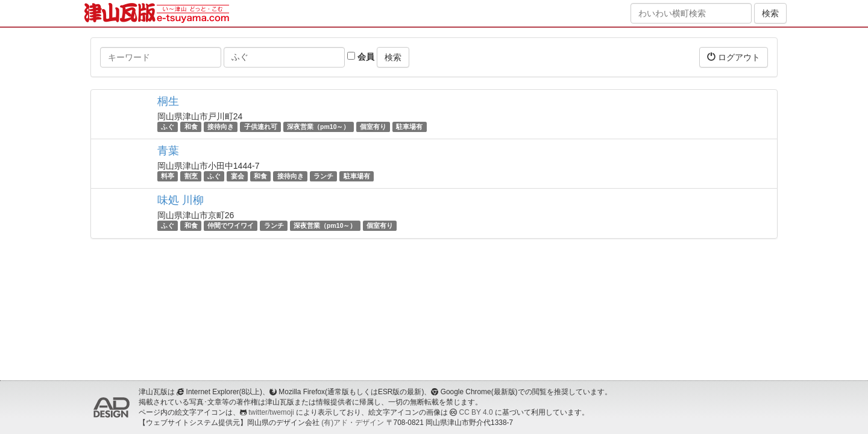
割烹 (191, 176)
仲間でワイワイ (231, 225)
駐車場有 (409, 127)
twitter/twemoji (271, 412)
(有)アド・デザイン (353, 423)
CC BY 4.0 (476, 412)
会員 (361, 57)
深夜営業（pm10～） (318, 127)
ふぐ (168, 127)
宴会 (237, 176)
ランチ (323, 176)
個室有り (373, 127)
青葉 (168, 151)
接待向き (221, 127)
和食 (191, 127)
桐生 (168, 101)
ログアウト (734, 57)
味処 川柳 (181, 200)
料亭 (168, 176)
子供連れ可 (261, 127)
